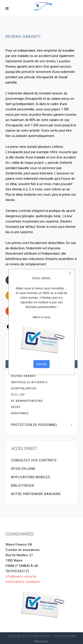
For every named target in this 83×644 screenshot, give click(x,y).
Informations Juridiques (23, 582)
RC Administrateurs (27, 401)
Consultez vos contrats (34, 460)
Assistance (20, 413)
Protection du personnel (34, 425)
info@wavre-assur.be (21, 576)
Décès (16, 407)
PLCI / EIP (18, 395)
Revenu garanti (24, 376)
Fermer (42, 364)
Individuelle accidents (29, 382)
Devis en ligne (23, 469)
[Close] (70, 273)
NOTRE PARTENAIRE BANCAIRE (36, 494)
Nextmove (41, 641)
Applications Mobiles (31, 477)
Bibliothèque (23, 486)
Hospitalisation (24, 388)
